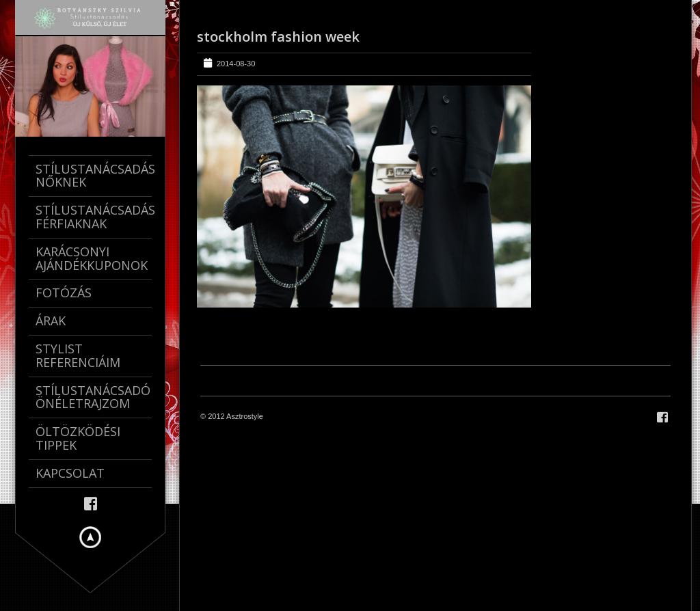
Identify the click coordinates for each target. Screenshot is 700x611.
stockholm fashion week (278, 37)
